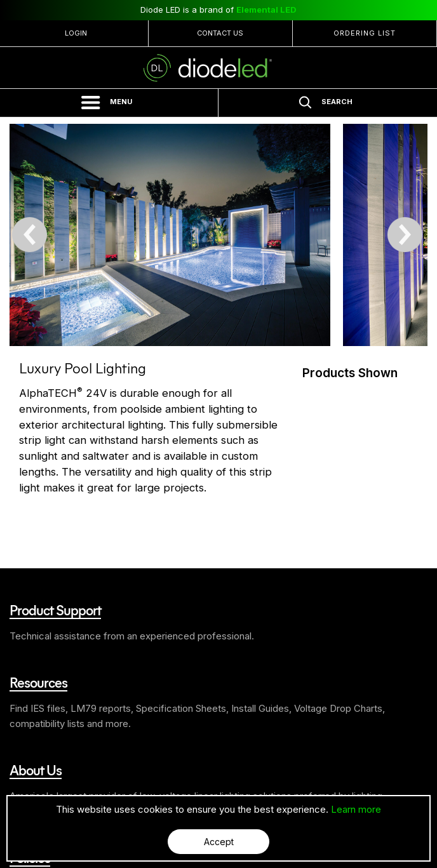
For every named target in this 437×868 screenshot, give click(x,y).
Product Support (55, 610)
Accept (219, 842)
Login (76, 33)
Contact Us (220, 33)
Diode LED (218, 68)
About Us (36, 770)
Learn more (356, 809)
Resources (38, 682)
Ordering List (365, 33)
